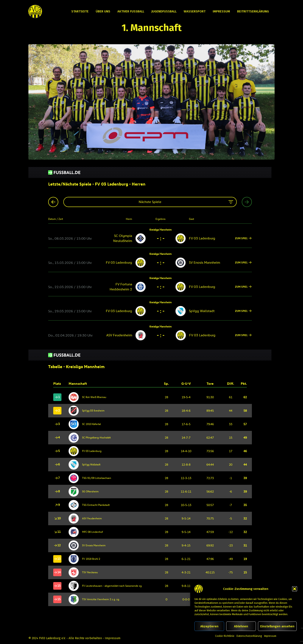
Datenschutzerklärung (249, 636)
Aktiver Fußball (131, 11)
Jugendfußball (164, 11)
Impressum (270, 636)
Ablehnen (241, 626)
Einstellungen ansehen (277, 626)
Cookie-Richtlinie (225, 636)
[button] (295, 589)
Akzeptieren (209, 626)
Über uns (103, 11)
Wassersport (195, 11)
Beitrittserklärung (253, 11)
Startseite (80, 11)
